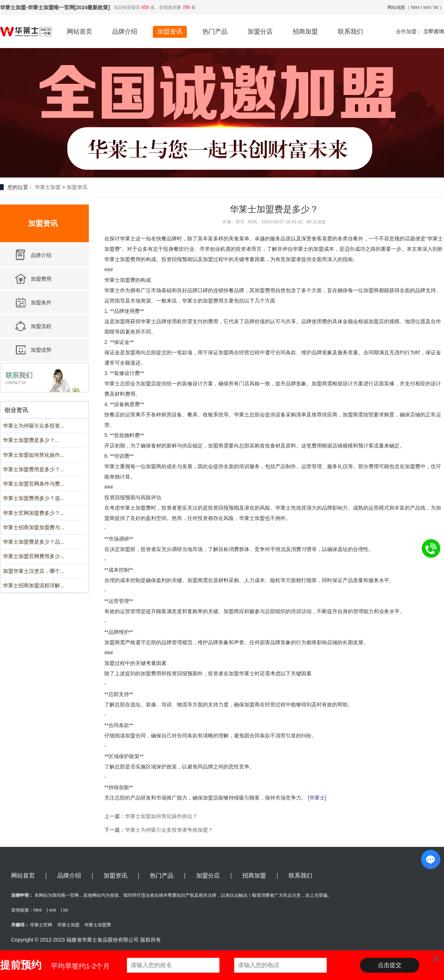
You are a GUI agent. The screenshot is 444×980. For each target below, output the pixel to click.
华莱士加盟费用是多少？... (34, 469)
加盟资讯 (170, 32)
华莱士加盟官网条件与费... (34, 484)
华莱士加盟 (48, 187)
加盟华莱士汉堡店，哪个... (34, 571)
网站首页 (80, 32)
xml (426, 7)
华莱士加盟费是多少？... (31, 440)
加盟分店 (260, 32)
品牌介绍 (125, 32)
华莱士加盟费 (98, 925)
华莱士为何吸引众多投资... (34, 426)
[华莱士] (317, 798)
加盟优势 (41, 350)
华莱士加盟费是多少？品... (34, 542)
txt (436, 7)
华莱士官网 (41, 925)
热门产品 (215, 32)
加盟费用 (41, 279)
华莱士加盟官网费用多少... (34, 556)
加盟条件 (41, 303)
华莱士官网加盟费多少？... (34, 513)
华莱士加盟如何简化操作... (34, 455)
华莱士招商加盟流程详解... (34, 585)
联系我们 (350, 32)
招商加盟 (305, 32)
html (415, 7)
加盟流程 (41, 326)
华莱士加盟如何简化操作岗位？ (161, 816)
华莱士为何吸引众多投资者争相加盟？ (169, 830)
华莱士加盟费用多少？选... (34, 498)
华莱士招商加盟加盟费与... (34, 527)
